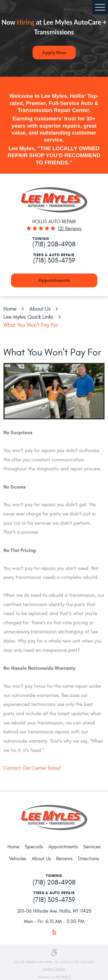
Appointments (54, 280)
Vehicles (18, 859)
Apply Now (54, 53)
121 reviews (70, 229)
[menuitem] (13, 847)
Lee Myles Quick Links (28, 317)
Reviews (64, 859)
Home (10, 309)
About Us (40, 309)
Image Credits (54, 969)
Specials (34, 847)
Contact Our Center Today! (32, 768)
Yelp (54, 933)
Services (92, 847)
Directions (89, 859)
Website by (54, 977)
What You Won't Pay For (31, 325)
